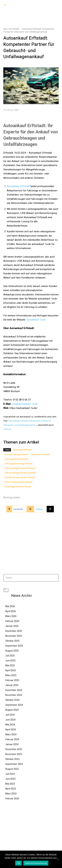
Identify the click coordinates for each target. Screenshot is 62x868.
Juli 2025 (10, 656)
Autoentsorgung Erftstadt (16, 454)
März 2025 (11, 675)
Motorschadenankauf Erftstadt (19, 482)
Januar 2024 (12, 744)
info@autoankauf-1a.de (25, 404)
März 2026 (11, 616)
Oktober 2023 (12, 759)
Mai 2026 (10, 606)
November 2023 (14, 754)
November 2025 (14, 636)
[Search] (55, 578)
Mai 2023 (10, 784)
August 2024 (12, 710)
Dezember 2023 (14, 749)
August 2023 (12, 769)
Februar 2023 (12, 799)
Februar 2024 (12, 739)
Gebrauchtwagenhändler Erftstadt (20, 473)
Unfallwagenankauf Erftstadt (18, 486)
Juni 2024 (10, 720)
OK (18, 863)
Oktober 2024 (12, 700)
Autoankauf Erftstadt (18, 186)
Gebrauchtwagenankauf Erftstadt (20, 468)
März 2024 (11, 734)
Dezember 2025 (14, 631)
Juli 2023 (10, 774)
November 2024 (14, 695)
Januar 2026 (12, 626)
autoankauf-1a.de (36, 320)
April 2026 (11, 611)
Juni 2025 (10, 661)
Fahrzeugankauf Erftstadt (16, 459)
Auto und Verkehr (11, 29)
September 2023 (14, 764)
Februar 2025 (12, 680)
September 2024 (14, 705)
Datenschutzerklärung (36, 863)
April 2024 (11, 730)
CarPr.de (7, 429)
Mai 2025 (10, 665)
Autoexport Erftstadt (40, 454)
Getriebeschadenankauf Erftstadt (20, 477)
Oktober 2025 (12, 641)
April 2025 (11, 670)
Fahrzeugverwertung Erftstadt (19, 463)
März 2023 (11, 794)
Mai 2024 (10, 725)
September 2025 (14, 646)
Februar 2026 (12, 621)
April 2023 (11, 789)
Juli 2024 (10, 715)
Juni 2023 (10, 779)
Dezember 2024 (14, 690)
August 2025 (12, 651)
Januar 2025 (12, 685)
